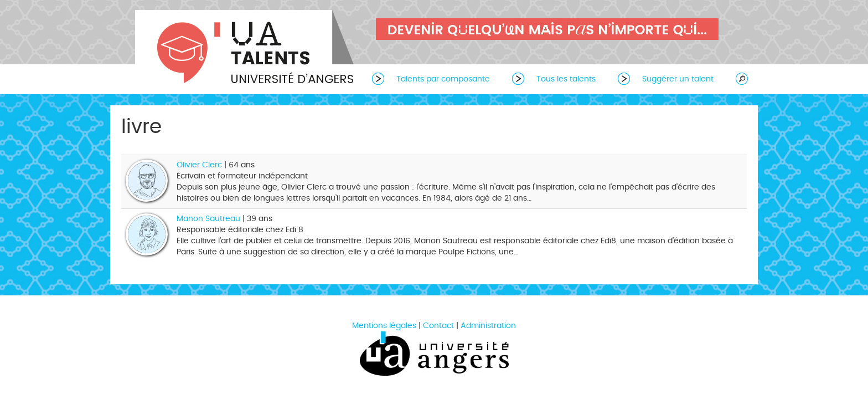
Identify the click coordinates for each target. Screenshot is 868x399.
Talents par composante (443, 79)
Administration (488, 326)
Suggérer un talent (678, 79)
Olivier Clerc (200, 165)
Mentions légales (384, 326)
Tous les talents (566, 79)
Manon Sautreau (208, 219)
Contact (438, 326)
